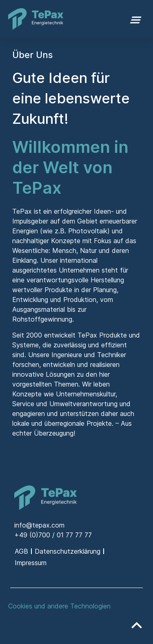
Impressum (31, 563)
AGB (21, 551)
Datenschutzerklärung (68, 551)
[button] (136, 19)
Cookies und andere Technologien (59, 606)
